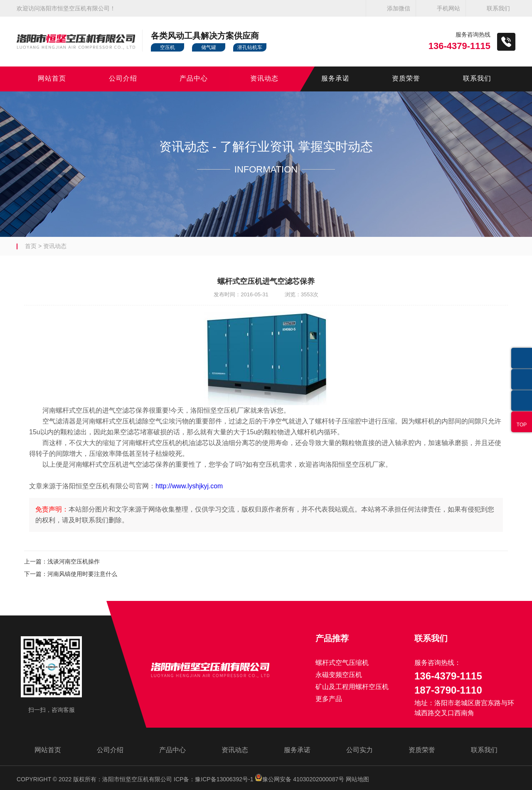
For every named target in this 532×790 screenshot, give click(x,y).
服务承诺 (335, 79)
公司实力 (360, 750)
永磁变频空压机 (339, 675)
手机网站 (448, 8)
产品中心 (194, 79)
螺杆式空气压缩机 (342, 663)
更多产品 (329, 699)
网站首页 (52, 79)
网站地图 (357, 779)
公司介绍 (123, 79)
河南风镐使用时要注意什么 (82, 574)
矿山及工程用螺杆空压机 (352, 687)
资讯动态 (264, 79)
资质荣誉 (406, 79)
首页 (31, 246)
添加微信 (399, 8)
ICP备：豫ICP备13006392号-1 (213, 779)
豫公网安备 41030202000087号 (299, 779)
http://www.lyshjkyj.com (190, 486)
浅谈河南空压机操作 (74, 561)
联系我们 (498, 8)
